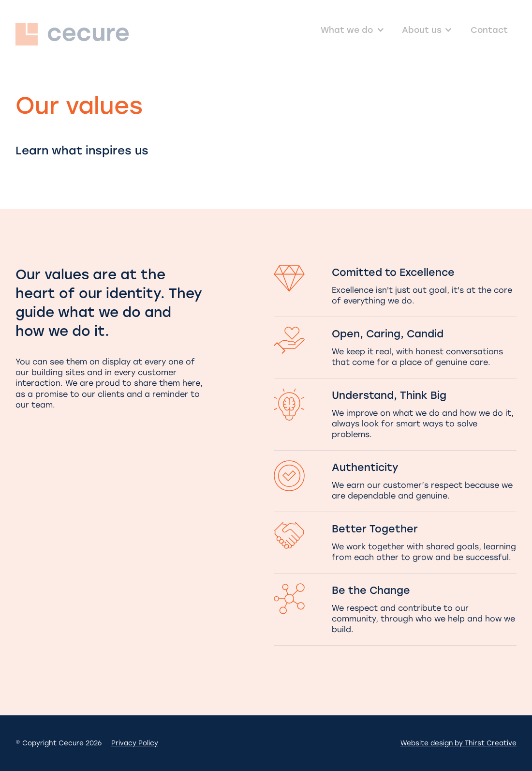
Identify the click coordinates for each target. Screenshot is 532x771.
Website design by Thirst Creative (458, 743)
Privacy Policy (135, 743)
